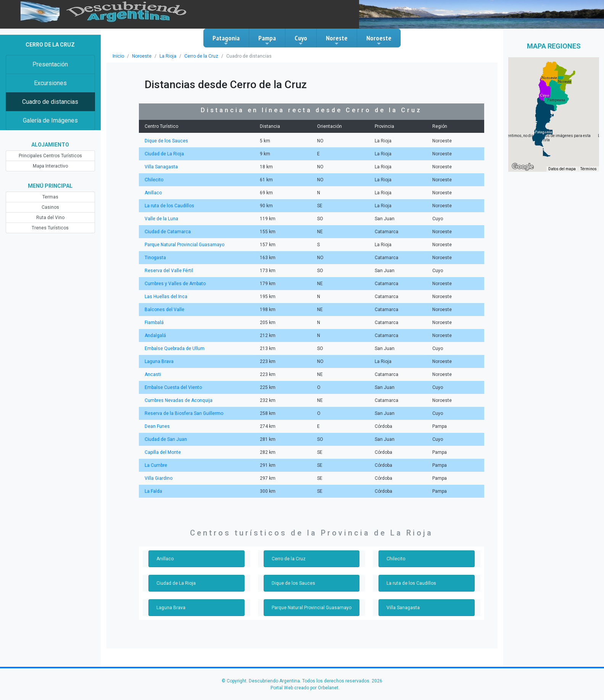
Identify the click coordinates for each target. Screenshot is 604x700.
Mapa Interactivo (50, 166)
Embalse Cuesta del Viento (173, 387)
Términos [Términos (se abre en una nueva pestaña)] (589, 169)
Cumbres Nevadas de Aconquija (179, 400)
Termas (50, 197)
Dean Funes (157, 426)
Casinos (50, 207)
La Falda (153, 491)
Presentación (50, 64)
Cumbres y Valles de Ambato (175, 284)
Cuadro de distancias (50, 102)
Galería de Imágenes (50, 120)
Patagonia (226, 40)
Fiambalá (154, 323)
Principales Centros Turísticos (50, 156)
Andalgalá (155, 335)
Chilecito (154, 180)
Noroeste (379, 40)
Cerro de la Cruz (201, 56)
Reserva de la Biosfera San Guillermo (184, 413)
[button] (544, 132)
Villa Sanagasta (161, 167)
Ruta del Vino (50, 218)
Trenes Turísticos (50, 228)
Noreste (337, 40)
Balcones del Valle (164, 310)
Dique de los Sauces (166, 141)
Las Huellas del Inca (166, 297)
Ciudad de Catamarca (168, 232)
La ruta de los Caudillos (169, 206)
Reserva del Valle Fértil (169, 271)
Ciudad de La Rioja (164, 154)
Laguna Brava (159, 361)
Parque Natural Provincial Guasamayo (184, 245)
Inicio (118, 56)
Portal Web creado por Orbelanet (304, 688)
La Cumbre (156, 465)
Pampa (267, 40)
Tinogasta (155, 258)
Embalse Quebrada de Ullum (175, 348)
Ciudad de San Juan (166, 439)
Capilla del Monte (163, 452)
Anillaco (153, 193)
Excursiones (50, 83)
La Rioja (168, 56)
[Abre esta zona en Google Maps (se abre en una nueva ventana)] (523, 167)
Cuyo (301, 40)
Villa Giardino (159, 478)
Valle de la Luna (161, 219)
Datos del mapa (562, 169)
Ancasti (153, 374)
